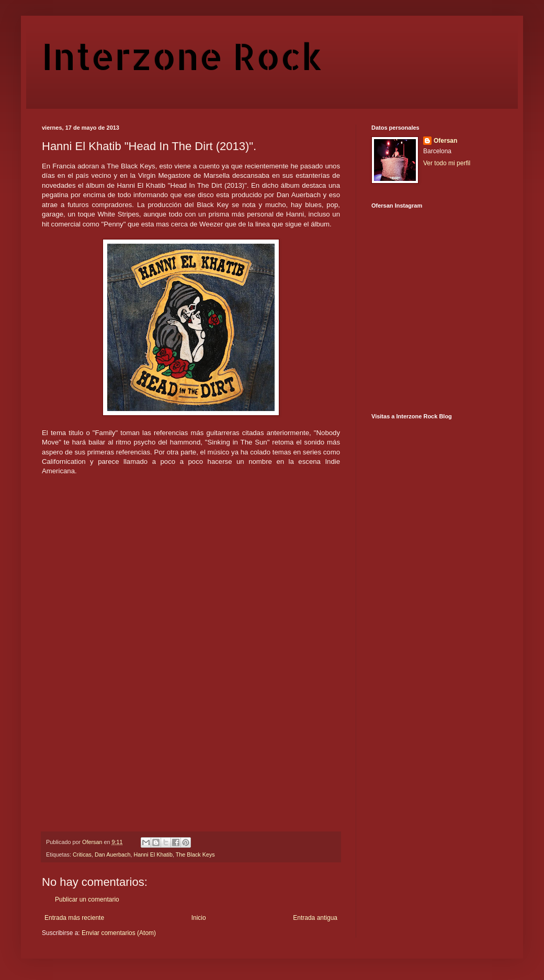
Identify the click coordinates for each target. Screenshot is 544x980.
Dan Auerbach (112, 854)
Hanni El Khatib (153, 854)
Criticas (82, 854)
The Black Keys (195, 854)
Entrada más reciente (74, 918)
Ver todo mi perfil (447, 163)
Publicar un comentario (87, 899)
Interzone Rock (182, 56)
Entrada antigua (315, 918)
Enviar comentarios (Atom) (119, 933)
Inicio (199, 918)
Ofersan (445, 141)
